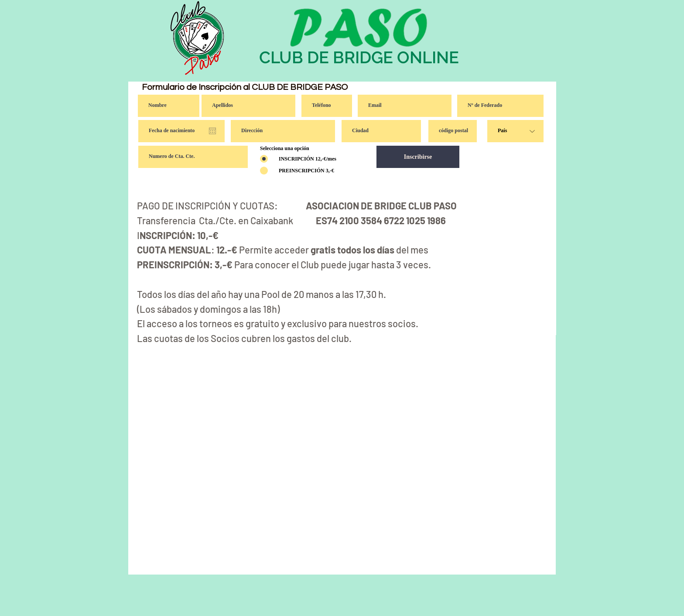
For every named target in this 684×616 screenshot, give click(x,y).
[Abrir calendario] (212, 131)
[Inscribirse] (418, 157)
